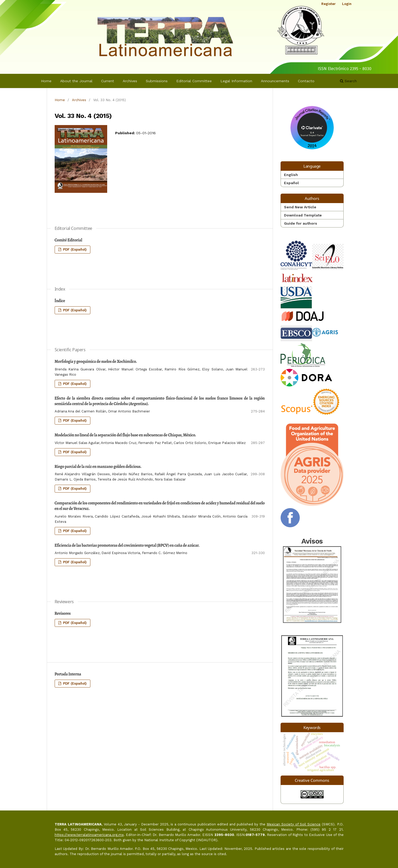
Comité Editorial (68, 240)
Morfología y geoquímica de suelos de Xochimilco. (96, 361)
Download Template (303, 215)
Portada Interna (68, 674)
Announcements (275, 81)
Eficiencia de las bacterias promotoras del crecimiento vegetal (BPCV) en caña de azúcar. (127, 545)
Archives (130, 81)
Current (108, 81)
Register (329, 4)
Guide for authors (301, 223)
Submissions (157, 81)
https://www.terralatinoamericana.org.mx (89, 835)
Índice (60, 301)
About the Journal (76, 81)
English (291, 175)
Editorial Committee (194, 81)
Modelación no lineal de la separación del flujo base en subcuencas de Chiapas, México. (125, 435)
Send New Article (300, 207)
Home (46, 81)
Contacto (306, 81)
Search (348, 81)
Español (291, 183)
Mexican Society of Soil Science (294, 824)
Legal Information (236, 81)
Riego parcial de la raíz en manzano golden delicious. (98, 467)
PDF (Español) (74, 249)
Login (347, 4)
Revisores (63, 613)
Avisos (312, 581)
